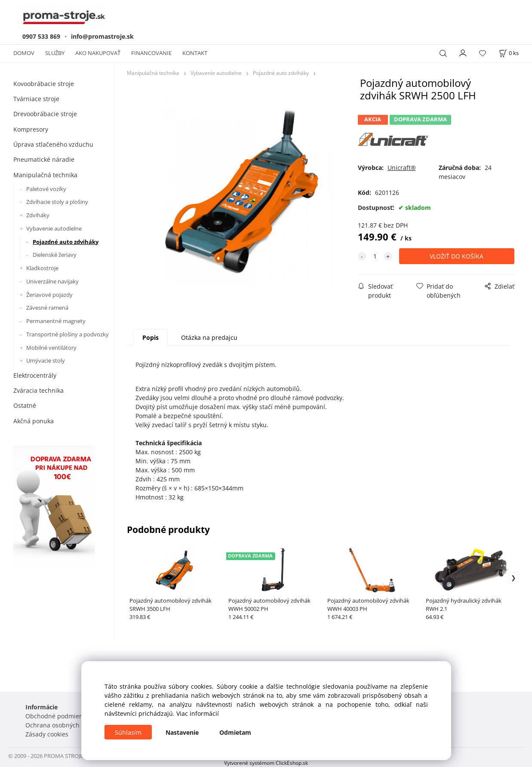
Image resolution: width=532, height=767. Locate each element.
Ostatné (25, 405)
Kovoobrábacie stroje (44, 84)
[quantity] (375, 256)
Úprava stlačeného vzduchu (53, 144)
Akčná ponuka (34, 421)
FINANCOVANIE (151, 53)
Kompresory (31, 129)
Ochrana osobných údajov (63, 725)
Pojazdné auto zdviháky (66, 242)
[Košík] (509, 53)
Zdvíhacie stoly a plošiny (57, 202)
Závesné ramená (47, 308)
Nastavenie (182, 732)
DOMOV (24, 53)
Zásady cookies (47, 734)
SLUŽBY (55, 53)
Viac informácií (198, 713)
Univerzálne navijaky (52, 281)
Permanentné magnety (56, 321)
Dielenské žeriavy (55, 255)
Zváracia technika (38, 390)
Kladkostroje (42, 268)
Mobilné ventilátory (51, 348)
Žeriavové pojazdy (49, 295)
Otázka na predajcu (209, 337)
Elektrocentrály (35, 375)
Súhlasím (128, 732)
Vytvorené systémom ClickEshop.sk (266, 763)
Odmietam (235, 732)
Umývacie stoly (46, 360)
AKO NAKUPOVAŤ (98, 53)
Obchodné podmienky (57, 716)
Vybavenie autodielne (54, 228)
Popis (151, 337)
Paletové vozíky (46, 189)
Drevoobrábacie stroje (45, 114)
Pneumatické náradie (44, 159)
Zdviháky (38, 215)
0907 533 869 (41, 36)
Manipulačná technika (45, 175)
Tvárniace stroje (36, 99)
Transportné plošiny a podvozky (68, 334)
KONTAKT (195, 53)
